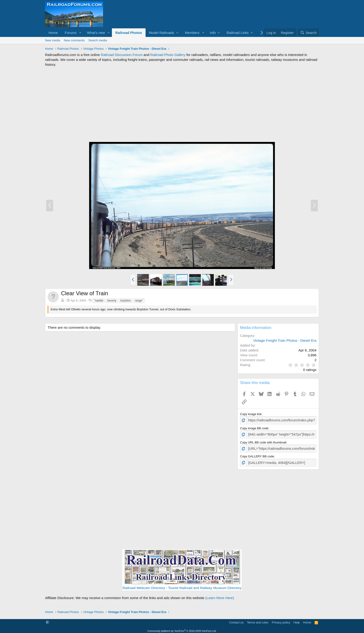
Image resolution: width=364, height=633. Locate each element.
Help (297, 620)
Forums (71, 33)
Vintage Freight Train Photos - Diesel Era (285, 340)
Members (192, 33)
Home (53, 33)
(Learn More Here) (220, 596)
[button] (80, 33)
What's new (96, 33)
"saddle (99, 301)
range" (139, 301)
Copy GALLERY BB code (257, 455)
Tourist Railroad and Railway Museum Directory (205, 586)
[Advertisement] (182, 104)
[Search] (308, 33)
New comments (74, 40)
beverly (112, 301)
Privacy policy (281, 620)
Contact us (236, 620)
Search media (98, 40)
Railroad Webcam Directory (144, 586)
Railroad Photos (129, 33)
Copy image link (251, 414)
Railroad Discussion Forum (122, 55)
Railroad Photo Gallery (168, 55)
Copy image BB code (254, 428)
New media (53, 40)
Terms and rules (258, 620)
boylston (126, 301)
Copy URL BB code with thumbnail (263, 441)
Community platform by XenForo (182, 629)
